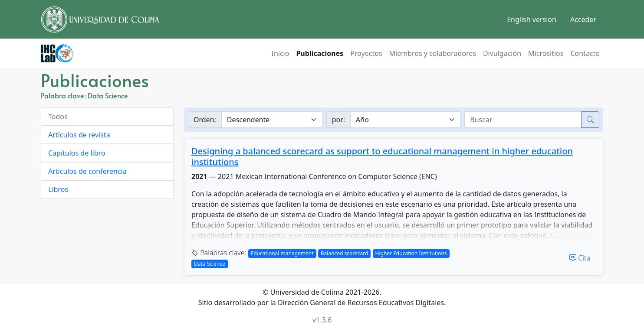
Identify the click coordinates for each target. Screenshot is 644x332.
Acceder (583, 20)
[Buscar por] (406, 120)
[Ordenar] (272, 120)
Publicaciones (320, 53)
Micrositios (546, 53)
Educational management (282, 253)
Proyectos (366, 53)
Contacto (585, 53)
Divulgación (502, 53)
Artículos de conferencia (87, 171)
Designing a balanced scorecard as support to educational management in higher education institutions (382, 156)
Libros (58, 189)
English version (532, 20)
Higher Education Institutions (411, 253)
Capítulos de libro (77, 153)
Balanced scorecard (345, 253)
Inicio (280, 53)
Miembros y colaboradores (433, 53)
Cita (580, 258)
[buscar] (523, 120)
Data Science (210, 264)
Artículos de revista (79, 135)
